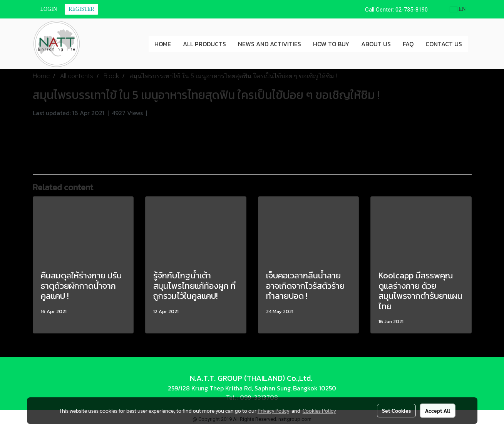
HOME (163, 44)
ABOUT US (376, 44)
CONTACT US (444, 44)
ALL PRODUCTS (204, 44)
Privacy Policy (273, 410)
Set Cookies (396, 410)
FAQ (408, 44)
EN (458, 9)
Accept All (438, 410)
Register (81, 9)
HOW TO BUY (331, 44)
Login (49, 9)
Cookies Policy (319, 410)
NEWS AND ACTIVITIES (270, 44)
